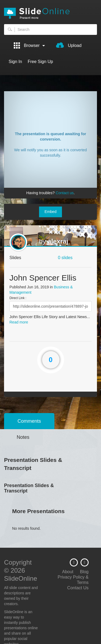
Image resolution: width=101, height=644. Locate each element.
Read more (19, 322)
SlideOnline (50, 13)
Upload (69, 45)
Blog (84, 572)
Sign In (15, 62)
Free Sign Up (40, 62)
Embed (50, 212)
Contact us (65, 193)
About (68, 572)
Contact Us (78, 588)
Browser (29, 45)
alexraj (58, 241)
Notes (23, 437)
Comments (29, 421)
